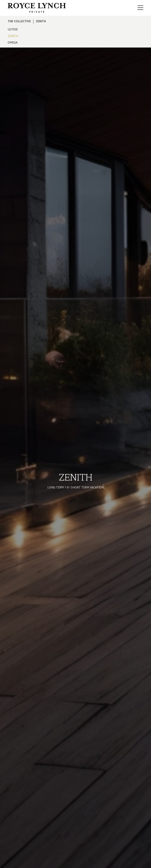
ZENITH (13, 36)
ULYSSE (13, 30)
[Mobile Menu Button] (140, 8)
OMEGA (13, 43)
